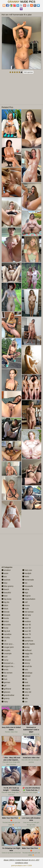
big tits (5, 602)
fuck (4, 679)
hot (25, 583)
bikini (5, 605)
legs (25, 593)
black (5, 609)
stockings (27, 673)
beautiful (6, 593)
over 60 (27, 631)
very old (27, 692)
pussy (26, 647)
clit (4, 641)
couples (6, 650)
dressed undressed (11, 663)
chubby (6, 637)
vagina (26, 689)
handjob (27, 573)
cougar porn (8, 647)
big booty (6, 599)
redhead (27, 650)
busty (5, 628)
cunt (5, 657)
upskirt (26, 686)
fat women (7, 673)
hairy (5, 702)
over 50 (27, 628)
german (6, 682)
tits (25, 679)
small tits (27, 666)
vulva (26, 695)
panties (26, 637)
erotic (5, 670)
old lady (27, 615)
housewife (28, 586)
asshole (6, 580)
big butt (6, 631)
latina (26, 589)
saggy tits (27, 654)
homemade (28, 580)
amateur (6, 570)
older (26, 618)
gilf (4, 686)
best (5, 596)
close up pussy (9, 644)
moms (26, 605)
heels (26, 577)
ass (4, 577)
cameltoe (6, 634)
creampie (7, 654)
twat (25, 682)
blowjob (6, 615)
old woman (28, 612)
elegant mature (9, 666)
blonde (6, 612)
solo (25, 670)
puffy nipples (29, 644)
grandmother (8, 695)
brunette (6, 625)
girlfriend (6, 689)
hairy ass (27, 570)
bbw (4, 583)
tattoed (26, 676)
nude (26, 609)
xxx (25, 702)
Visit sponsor (28, 72)
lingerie (26, 596)
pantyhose (28, 641)
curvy (5, 660)
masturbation (29, 599)
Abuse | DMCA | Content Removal (16, 860)
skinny (26, 663)
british (5, 621)
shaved (26, 660)
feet (4, 676)
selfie (26, 657)
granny (6, 698)
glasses (6, 692)
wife (25, 698)
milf (25, 602)
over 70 (27, 634)
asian (5, 573)
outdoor (27, 621)
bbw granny (8, 586)
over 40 (27, 625)
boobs (5, 618)
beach (5, 589)
